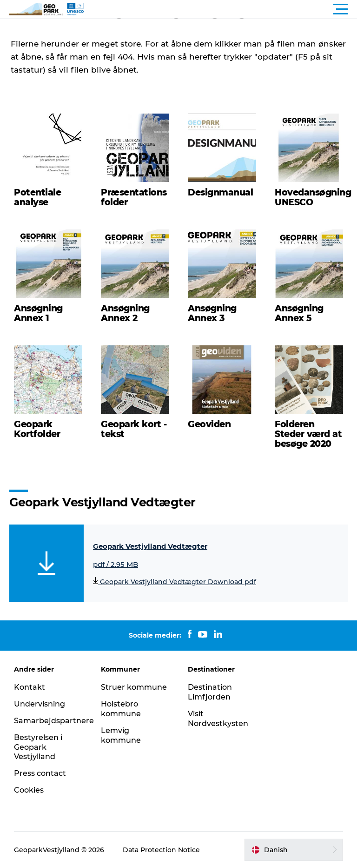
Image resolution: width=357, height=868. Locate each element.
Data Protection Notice (161, 850)
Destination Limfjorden (210, 692)
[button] (220, 9)
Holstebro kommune (121, 709)
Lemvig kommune (121, 735)
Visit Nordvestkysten (218, 719)
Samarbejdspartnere (54, 721)
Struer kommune (134, 687)
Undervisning (40, 704)
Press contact (40, 773)
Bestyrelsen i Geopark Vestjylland (38, 747)
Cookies (29, 790)
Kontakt (30, 687)
